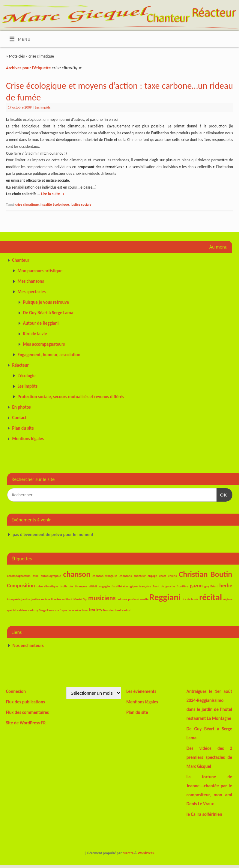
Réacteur (21, 365)
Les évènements (141, 691)
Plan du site (23, 428)
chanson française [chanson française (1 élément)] (105, 576)
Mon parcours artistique (40, 271)
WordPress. (146, 853)
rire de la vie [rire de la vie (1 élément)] (190, 599)
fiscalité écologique (55, 204)
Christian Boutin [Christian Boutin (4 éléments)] (205, 574)
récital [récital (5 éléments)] (211, 597)
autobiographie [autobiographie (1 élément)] (51, 576)
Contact (19, 418)
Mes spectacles (32, 292)
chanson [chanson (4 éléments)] (77, 574)
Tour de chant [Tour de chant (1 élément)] (112, 610)
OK (222, 494)
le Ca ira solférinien (204, 814)
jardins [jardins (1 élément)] (26, 599)
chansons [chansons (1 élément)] (125, 576)
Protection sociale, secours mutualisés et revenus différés (71, 397)
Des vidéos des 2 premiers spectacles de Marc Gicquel (209, 757)
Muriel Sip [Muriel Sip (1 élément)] (80, 599)
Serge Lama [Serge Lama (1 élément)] (46, 610)
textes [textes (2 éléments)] (95, 610)
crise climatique (27, 204)
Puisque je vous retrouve (46, 302)
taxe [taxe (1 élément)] (85, 610)
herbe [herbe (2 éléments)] (226, 586)
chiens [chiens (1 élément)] (172, 576)
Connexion (16, 691)
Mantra (128, 853)
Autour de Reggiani (41, 323)
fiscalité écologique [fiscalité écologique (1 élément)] (125, 586)
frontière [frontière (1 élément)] (182, 586)
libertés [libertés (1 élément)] (56, 599)
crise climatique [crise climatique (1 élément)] (47, 586)
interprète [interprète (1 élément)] (14, 599)
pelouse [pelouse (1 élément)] (122, 599)
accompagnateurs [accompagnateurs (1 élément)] (19, 576)
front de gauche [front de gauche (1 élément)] (164, 586)
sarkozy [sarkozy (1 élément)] (33, 610)
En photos (22, 407)
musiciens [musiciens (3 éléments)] (102, 598)
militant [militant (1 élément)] (67, 599)
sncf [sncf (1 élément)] (58, 610)
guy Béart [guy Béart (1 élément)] (211, 586)
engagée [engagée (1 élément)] (105, 586)
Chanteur (21, 260)
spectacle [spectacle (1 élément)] (68, 610)
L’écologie (27, 376)
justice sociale (81, 204)
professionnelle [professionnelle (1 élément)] (138, 599)
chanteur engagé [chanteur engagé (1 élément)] (145, 576)
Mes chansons (31, 281)
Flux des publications (25, 702)
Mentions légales (28, 439)
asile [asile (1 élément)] (36, 576)
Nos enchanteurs (28, 646)
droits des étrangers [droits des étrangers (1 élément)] (73, 586)
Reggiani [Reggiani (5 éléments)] (165, 597)
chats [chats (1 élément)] (163, 576)
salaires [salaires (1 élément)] (22, 610)
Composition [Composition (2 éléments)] (21, 586)
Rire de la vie (35, 334)
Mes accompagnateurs (44, 344)
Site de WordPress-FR (26, 723)
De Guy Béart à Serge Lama (48, 313)
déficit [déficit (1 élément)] (93, 586)
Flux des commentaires (27, 712)
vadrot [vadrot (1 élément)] (126, 610)
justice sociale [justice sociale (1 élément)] (41, 599)
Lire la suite (53, 194)
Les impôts (43, 107)
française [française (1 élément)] (145, 586)
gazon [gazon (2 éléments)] (196, 586)
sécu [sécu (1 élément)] (78, 610)
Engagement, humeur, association (49, 355)
